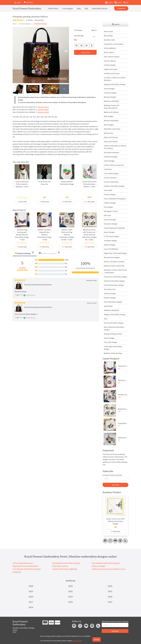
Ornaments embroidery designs (116, 277)
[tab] (25, 254)
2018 (110, 597)
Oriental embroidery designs (114, 281)
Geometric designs (111, 224)
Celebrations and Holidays (114, 44)
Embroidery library (100, 8)
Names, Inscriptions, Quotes (114, 262)
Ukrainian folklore (41, 24)
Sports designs (109, 338)
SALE (106, 319)
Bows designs (109, 125)
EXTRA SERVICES (110, 48)
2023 (31, 591)
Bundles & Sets (109, 40)
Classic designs (109, 161)
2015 (110, 602)
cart (126, 2)
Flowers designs (110, 194)
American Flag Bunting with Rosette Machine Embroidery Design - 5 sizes (22, 235)
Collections (108, 169)
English (109, 3)
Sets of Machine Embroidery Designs (114, 328)
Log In (18, 2)
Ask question (39, 20)
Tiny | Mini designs (111, 342)
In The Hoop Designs (112, 236)
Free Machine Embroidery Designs (106, 563)
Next (93, 30)
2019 (70, 597)
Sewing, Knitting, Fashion (113, 334)
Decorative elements (112, 152)
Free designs (108, 207)
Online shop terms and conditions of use (109, 569)
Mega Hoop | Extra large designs (115, 253)
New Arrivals (108, 31)
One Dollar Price (110, 289)
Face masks (108, 190)
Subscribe (116, 485)
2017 (31, 602)
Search (116, 24)
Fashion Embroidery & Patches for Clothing (115, 147)
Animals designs (110, 65)
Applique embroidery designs (115, 84)
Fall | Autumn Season (112, 57)
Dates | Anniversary (111, 137)
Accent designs (109, 89)
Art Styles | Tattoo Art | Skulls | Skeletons (115, 79)
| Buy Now (22, 202)
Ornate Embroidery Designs (114, 285)
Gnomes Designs (110, 220)
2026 (31, 586)
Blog (79, 8)
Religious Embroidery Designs (115, 314)
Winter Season (109, 52)
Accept (97, 639)
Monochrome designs (112, 257)
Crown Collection (110, 178)
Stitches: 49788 (43, 112)
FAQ (86, 8)
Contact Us (121, 8)
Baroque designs (110, 97)
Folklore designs (25, 24)
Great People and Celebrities (114, 228)
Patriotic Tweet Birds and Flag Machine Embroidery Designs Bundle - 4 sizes (67, 235)
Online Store (53, 8)
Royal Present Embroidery (27, 9)
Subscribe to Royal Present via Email (115, 621)
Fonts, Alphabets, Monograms (115, 199)
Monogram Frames (111, 211)
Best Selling (108, 36)
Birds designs (109, 116)
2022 (70, 591)
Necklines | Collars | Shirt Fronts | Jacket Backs (115, 271)
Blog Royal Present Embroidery (25, 566)
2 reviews (29, 20)
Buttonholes (109, 133)
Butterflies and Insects (112, 129)
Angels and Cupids (111, 69)
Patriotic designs (110, 298)
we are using (77, 641)
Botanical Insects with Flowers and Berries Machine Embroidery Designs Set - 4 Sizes (89, 235)
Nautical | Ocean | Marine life (114, 266)
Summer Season (110, 61)
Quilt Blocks (108, 306)
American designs (110, 93)
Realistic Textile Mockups (113, 353)
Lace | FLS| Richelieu (111, 249)
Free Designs (68, 8)
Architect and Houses (112, 73)
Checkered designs (111, 157)
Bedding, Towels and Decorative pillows (112, 107)
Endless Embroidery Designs (114, 186)
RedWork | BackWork (111, 310)
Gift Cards (107, 215)
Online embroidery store (23, 563)
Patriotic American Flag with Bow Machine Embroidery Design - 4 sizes (44, 235)
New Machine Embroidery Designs (66, 563)
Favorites (28, 2)
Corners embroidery (111, 182)
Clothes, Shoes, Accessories (114, 165)
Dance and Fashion (111, 142)
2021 (110, 591)
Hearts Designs (109, 232)
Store (15, 24)
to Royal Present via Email (112, 475)
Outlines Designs (110, 294)
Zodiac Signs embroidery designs (113, 348)
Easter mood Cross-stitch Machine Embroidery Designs (116, 521)
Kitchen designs (110, 245)
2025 (70, 586)
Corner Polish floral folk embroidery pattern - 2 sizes (89, 184)
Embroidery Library (60, 566)
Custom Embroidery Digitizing (65, 569)
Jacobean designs (110, 241)
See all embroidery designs (114, 323)
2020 (31, 597)
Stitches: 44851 (43, 110)
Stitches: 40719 (43, 107)
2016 (70, 602)
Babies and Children (111, 112)
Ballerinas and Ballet (112, 101)
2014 (31, 607)
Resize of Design (99, 566)
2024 (110, 586)
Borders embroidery (111, 121)
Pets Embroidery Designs (113, 302)
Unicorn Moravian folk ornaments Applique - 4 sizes (22, 184)
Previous (79, 30)
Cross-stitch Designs (111, 173)
